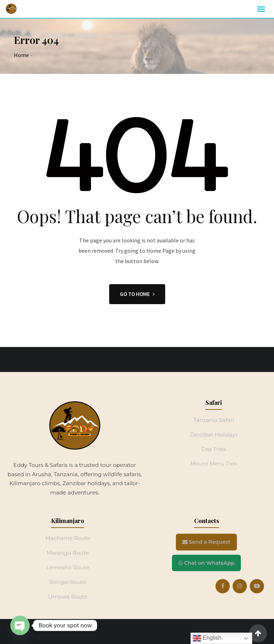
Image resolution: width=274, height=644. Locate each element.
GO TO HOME (137, 294)
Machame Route (68, 538)
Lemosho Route (68, 567)
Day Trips (214, 449)
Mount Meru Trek (214, 464)
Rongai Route (68, 582)
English (207, 638)
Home (21, 55)
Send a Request (206, 542)
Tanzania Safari (214, 420)
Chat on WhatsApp (206, 563)
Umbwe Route (68, 597)
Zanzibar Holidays (214, 435)
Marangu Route (68, 553)
